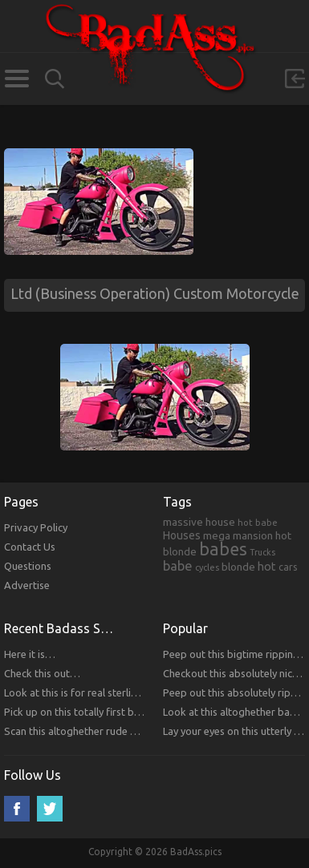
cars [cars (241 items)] (288, 567)
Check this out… (42, 673)
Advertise (27, 585)
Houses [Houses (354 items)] (182, 535)
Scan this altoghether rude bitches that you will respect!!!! (137, 731)
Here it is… (30, 654)
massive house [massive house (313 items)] (199, 522)
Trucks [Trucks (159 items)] (262, 552)
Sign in (295, 79)
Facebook (17, 809)
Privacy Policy (36, 527)
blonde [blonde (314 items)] (238, 567)
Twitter (50, 809)
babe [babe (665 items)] (178, 566)
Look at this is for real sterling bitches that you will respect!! (142, 692)
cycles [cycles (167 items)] (207, 567)
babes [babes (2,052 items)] (223, 549)
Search (55, 79)
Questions (28, 566)
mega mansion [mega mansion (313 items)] (238, 535)
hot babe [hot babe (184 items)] (258, 522)
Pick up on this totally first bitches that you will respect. (132, 712)
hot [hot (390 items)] (267, 567)
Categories (16, 79)
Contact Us (30, 547)
